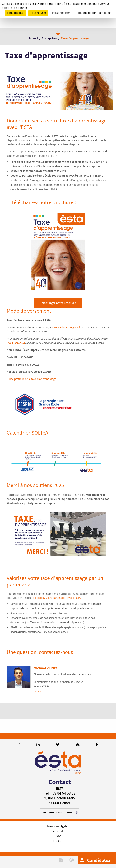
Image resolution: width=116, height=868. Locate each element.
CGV (58, 836)
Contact (38, 692)
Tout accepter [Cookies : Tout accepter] (16, 13)
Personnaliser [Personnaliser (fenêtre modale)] (61, 13)
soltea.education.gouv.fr (66, 328)
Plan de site (58, 831)
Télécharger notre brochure (58, 303)
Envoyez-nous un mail (60, 812)
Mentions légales (58, 827)
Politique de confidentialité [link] (93, 13)
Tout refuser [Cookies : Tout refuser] (38, 13)
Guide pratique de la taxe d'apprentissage (31, 379)
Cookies (58, 841)
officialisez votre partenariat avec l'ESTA (57, 598)
